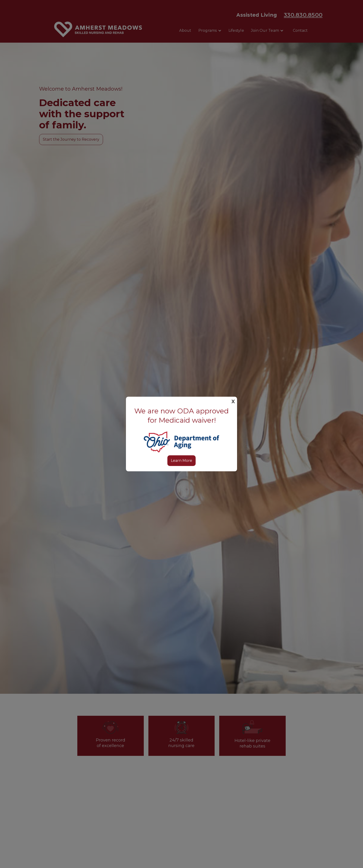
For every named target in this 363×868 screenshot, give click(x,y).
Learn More (181, 461)
